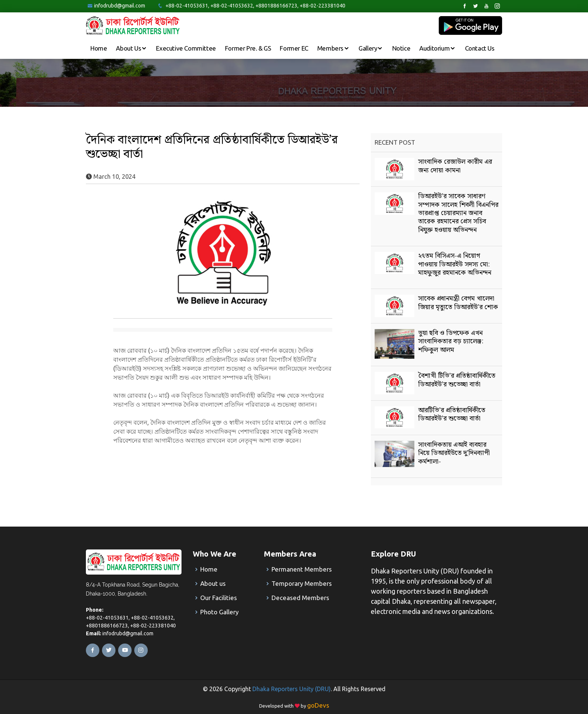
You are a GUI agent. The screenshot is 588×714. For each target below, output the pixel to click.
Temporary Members (302, 583)
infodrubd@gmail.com (120, 6)
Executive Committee (186, 48)
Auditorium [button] (435, 48)
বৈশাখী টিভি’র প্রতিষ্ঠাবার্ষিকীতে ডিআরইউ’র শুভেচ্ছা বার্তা (457, 380)
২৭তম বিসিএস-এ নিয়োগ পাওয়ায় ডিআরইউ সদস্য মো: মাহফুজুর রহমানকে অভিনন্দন (455, 264)
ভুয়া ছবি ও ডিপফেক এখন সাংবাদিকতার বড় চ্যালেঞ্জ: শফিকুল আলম (451, 341)
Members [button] (331, 48)
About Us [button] (129, 48)
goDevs (318, 705)
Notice (401, 48)
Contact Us (480, 48)
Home (99, 48)
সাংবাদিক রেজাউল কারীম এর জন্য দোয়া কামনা (455, 166)
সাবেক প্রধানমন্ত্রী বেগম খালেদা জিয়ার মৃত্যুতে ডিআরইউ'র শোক (458, 303)
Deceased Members (300, 598)
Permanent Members (302, 569)
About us (213, 583)
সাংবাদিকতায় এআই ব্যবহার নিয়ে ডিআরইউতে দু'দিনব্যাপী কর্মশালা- (454, 453)
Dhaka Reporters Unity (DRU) (292, 689)
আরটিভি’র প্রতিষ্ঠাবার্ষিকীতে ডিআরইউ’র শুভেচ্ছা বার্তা (452, 414)
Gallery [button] (368, 48)
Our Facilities (219, 598)
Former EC (294, 48)
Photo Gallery (219, 612)
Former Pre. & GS (248, 48)
